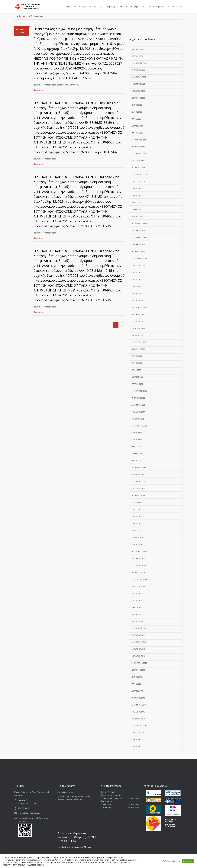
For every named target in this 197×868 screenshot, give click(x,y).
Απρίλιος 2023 (137, 297)
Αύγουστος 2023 (138, 269)
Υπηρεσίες (97, 8)
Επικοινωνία (174, 8)
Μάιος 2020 (136, 534)
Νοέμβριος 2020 (138, 492)
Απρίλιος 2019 (137, 618)
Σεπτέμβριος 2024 (139, 178)
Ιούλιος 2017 (137, 743)
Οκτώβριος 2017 (138, 722)
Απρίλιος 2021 (137, 457)
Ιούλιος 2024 (137, 192)
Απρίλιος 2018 (137, 694)
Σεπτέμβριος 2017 (139, 729)
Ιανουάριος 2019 (138, 639)
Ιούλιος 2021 (137, 436)
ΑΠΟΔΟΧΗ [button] (188, 861)
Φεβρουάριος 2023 (139, 311)
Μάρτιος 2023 (137, 304)
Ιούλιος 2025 (137, 108)
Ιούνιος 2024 (137, 199)
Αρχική (68, 8)
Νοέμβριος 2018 (138, 653)
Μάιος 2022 (136, 374)
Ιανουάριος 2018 (138, 701)
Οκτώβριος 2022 (138, 339)
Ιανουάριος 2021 (138, 478)
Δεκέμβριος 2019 (139, 569)
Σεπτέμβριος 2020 (139, 506)
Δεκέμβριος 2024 (139, 157)
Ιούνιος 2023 (137, 283)
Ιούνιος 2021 (137, 443)
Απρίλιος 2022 (137, 381)
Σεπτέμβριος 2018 (139, 667)
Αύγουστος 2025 (138, 101)
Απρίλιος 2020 (137, 541)
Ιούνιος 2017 (137, 750)
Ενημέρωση (136, 8)
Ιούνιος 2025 (137, 115)
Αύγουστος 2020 (138, 513)
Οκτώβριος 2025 (138, 95)
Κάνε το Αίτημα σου (156, 8)
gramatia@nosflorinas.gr (29, 817)
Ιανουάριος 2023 (138, 318)
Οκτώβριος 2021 (138, 422)
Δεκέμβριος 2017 (139, 708)
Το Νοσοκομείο (81, 8)
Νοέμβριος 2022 (138, 332)
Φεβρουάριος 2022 (139, 394)
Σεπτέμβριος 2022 (139, 346)
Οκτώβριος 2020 (138, 499)
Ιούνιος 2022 (137, 367)
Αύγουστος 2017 (138, 736)
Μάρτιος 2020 (137, 548)
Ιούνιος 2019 (137, 604)
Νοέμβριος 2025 (138, 88)
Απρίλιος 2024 (137, 213)
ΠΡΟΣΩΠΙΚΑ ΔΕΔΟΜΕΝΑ (170, 829)
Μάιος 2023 (136, 290)
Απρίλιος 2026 (137, 53)
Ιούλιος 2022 (137, 360)
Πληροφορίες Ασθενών (116, 8)
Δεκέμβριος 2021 (139, 408)
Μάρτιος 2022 (137, 387)
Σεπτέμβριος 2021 (139, 429)
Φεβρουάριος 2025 (139, 143)
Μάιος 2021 (136, 450)
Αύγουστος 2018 (138, 674)
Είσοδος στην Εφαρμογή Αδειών (76, 850)
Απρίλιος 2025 (137, 129)
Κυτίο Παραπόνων (66, 796)
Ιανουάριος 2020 (138, 562)
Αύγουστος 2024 (138, 185)
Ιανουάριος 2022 (138, 401)
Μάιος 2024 (136, 206)
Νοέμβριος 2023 (138, 248)
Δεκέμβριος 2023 (139, 241)
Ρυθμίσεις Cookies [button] (171, 861)
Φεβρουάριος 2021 (139, 471)
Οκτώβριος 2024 (138, 171)
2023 (30, 20)
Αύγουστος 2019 (138, 590)
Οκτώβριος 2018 (138, 660)
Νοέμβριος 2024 (138, 164)
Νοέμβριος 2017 (138, 715)
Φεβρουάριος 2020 (139, 555)
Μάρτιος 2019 (137, 625)
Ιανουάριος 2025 (138, 150)
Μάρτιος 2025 (137, 136)
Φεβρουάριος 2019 (139, 632)
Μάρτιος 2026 (137, 60)
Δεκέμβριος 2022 (139, 325)
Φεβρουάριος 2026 (139, 67)
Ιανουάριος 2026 (138, 74)
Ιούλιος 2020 (137, 520)
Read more (38, 93)
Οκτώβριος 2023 (138, 255)
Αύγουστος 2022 (138, 353)
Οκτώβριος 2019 (138, 576)
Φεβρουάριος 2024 (139, 227)
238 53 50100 (24, 812)
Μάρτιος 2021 (137, 464)
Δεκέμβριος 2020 (139, 485)
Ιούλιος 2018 (137, 680)
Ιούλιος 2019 (137, 597)
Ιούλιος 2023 (137, 276)
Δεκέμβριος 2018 (139, 646)
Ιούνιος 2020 (137, 527)
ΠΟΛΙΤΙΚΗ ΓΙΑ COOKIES (171, 824)
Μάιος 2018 (136, 687)
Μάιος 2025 (136, 122)
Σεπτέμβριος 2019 (139, 583)
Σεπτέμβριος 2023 (139, 262)
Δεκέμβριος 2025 (139, 81)
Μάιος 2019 (136, 611)
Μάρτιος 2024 (137, 220)
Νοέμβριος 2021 (138, 415)
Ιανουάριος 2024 (138, 234)
